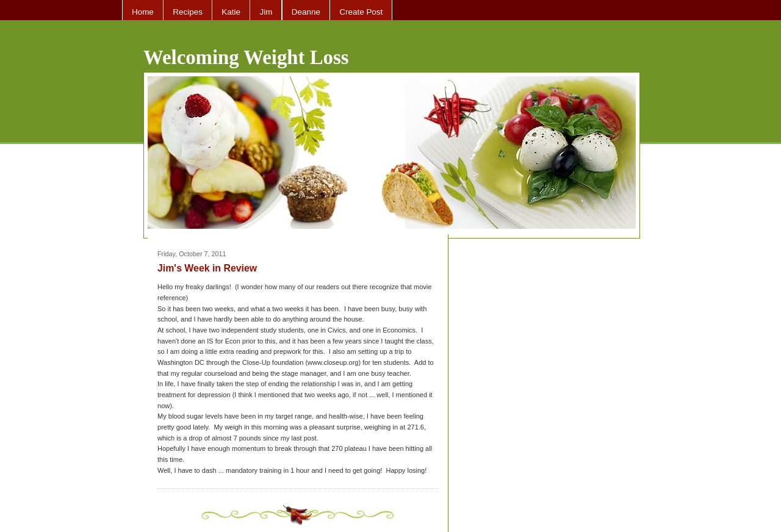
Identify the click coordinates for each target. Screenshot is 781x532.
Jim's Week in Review (207, 268)
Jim (266, 12)
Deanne (306, 12)
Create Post (361, 12)
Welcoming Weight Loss (246, 57)
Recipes (188, 12)
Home (143, 12)
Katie (231, 12)
